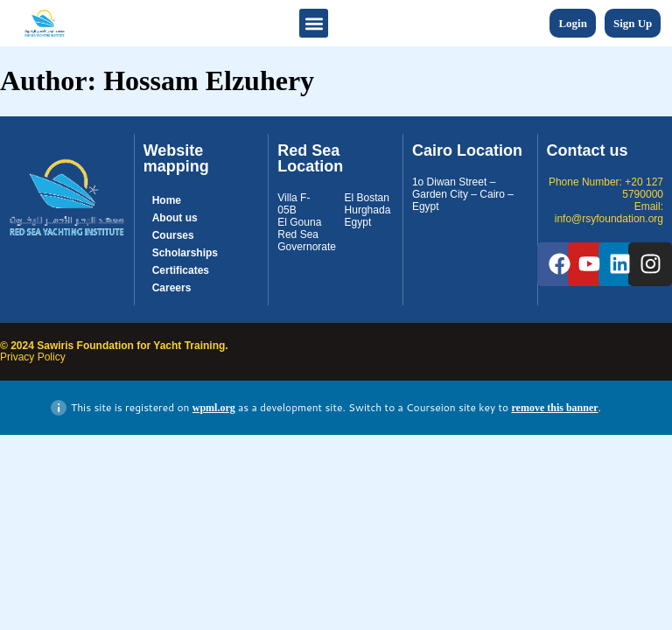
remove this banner (554, 408)
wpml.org (214, 408)
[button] (314, 23)
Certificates (181, 270)
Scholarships (185, 253)
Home (167, 200)
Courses (173, 235)
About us (175, 218)
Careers (172, 288)
